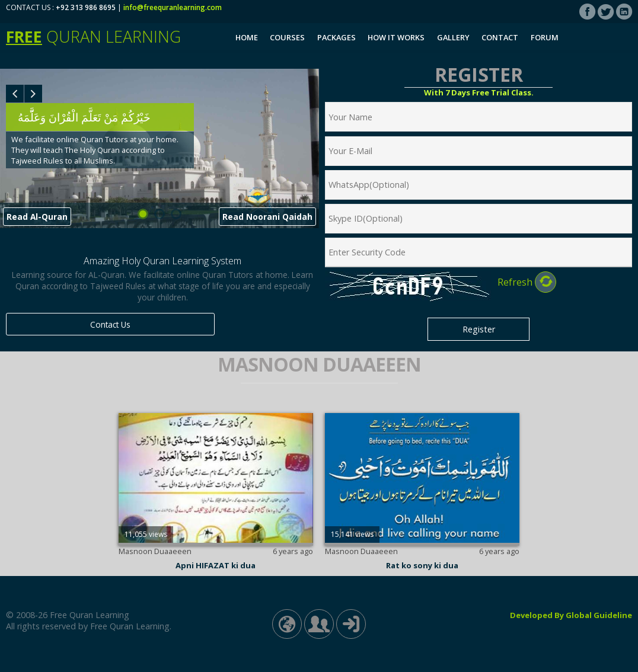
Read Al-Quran (37, 217)
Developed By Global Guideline (571, 615)
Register (479, 329)
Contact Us (110, 324)
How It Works (396, 37)
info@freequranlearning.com (173, 7)
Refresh (527, 282)
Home (247, 37)
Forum (545, 37)
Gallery (453, 37)
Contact (500, 37)
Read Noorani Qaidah (267, 217)
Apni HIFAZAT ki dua (216, 565)
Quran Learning (93, 36)
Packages (336, 37)
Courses (287, 37)
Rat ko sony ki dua (422, 565)
